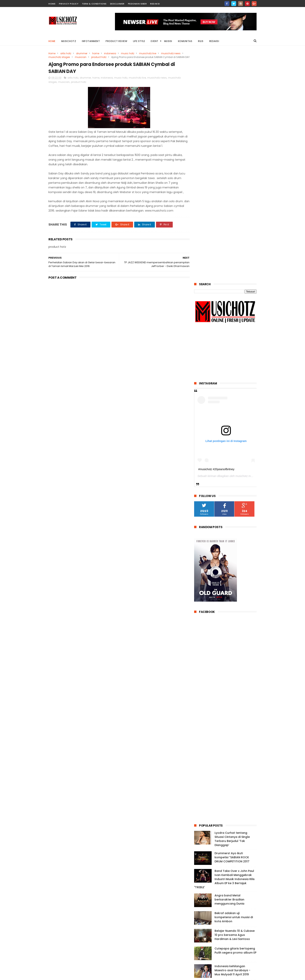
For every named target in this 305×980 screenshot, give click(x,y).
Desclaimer (117, 4)
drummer (82, 53)
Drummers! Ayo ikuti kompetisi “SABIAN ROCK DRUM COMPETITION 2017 (232, 628)
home (52, 4)
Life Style (139, 41)
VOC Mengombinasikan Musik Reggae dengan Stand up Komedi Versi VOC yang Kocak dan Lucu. (235, 761)
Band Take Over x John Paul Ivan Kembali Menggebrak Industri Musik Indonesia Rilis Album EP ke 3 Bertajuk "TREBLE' (224, 650)
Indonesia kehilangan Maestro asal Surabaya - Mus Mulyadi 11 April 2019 (232, 741)
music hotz (128, 53)
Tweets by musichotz (209, 863)
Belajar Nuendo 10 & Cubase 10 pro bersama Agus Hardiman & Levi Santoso (235, 705)
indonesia (110, 53)
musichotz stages (59, 57)
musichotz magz (245, 247)
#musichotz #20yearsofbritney (216, 240)
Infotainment (91, 41)
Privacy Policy (69, 4)
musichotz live (148, 53)
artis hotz (66, 53)
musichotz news (171, 53)
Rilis (201, 41)
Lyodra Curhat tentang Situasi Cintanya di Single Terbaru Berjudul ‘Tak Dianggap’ (232, 609)
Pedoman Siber (137, 4)
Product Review (117, 41)
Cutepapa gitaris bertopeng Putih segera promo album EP (235, 721)
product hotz (99, 57)
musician (81, 57)
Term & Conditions (94, 4)
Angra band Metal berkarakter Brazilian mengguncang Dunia (229, 670)
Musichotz (69, 41)
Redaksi (155, 4)
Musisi (168, 41)
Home (52, 41)
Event (155, 41)
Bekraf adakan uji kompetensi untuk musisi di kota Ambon (234, 688)
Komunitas (185, 41)
